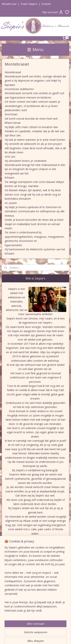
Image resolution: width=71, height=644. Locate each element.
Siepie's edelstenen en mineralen (27, 578)
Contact (46, 4)
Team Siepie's (29, 4)
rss (66, 637)
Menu (35, 50)
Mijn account (53, 12)
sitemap (58, 637)
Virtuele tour (9, 4)
